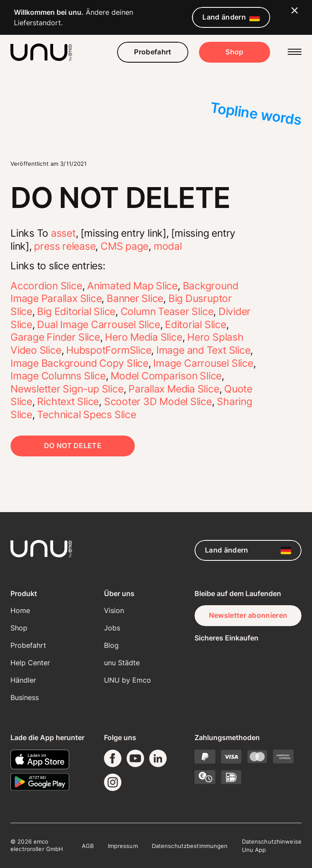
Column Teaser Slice (167, 312)
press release (65, 246)
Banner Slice (135, 298)
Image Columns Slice (58, 376)
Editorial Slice (196, 325)
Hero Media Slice (143, 337)
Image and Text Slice (203, 350)
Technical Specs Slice (86, 415)
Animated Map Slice (132, 286)
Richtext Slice (68, 402)
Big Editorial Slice (76, 312)
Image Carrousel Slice (203, 363)
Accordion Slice (46, 286)
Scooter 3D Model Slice (158, 402)
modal (168, 246)
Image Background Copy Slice (79, 363)
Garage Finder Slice (55, 337)
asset (63, 233)
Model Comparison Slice (166, 376)
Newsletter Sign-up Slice (67, 389)
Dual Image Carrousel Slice (98, 325)
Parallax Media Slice (174, 389)
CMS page (124, 246)
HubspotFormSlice (109, 350)
